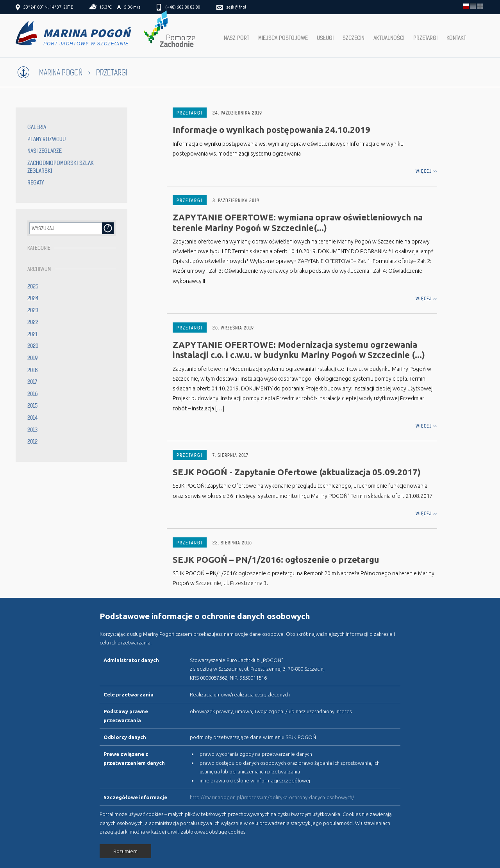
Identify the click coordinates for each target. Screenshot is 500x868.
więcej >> (426, 171)
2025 (33, 286)
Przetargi (425, 38)
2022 (33, 322)
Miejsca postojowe (283, 38)
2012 (32, 442)
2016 (33, 394)
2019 (33, 358)
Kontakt (456, 38)
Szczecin (354, 38)
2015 (32, 406)
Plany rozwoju (46, 139)
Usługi (325, 38)
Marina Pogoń (61, 73)
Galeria (37, 127)
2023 (33, 310)
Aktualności (389, 38)
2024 (33, 298)
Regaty (36, 183)
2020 (33, 346)
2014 (33, 418)
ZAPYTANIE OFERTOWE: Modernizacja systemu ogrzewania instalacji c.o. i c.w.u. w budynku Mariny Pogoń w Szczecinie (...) (299, 350)
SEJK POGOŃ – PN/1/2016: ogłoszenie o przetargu (276, 559)
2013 (32, 430)
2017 (32, 382)
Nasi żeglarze (45, 151)
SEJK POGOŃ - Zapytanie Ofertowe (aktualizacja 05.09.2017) (297, 472)
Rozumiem (125, 851)
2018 (33, 370)
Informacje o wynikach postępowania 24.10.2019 (271, 130)
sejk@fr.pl (236, 7)
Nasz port (237, 38)
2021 (32, 334)
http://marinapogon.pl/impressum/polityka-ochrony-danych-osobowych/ (272, 797)
